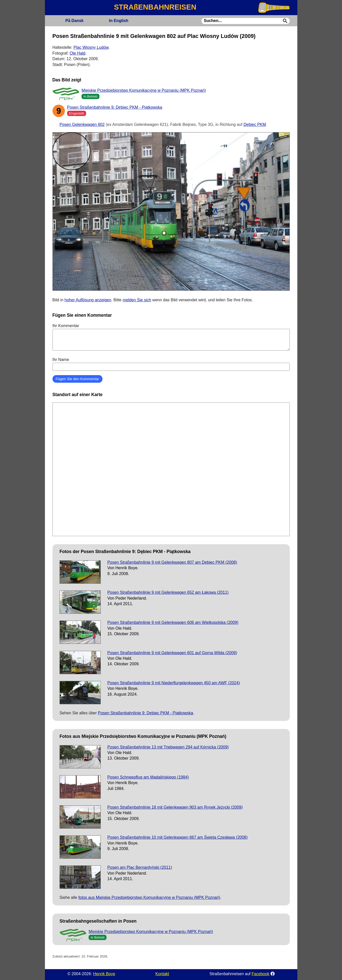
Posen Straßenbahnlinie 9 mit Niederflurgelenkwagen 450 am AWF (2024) (174, 683)
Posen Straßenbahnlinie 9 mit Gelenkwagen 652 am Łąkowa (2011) (168, 592)
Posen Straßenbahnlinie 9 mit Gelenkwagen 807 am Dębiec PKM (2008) (172, 562)
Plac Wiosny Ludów (91, 47)
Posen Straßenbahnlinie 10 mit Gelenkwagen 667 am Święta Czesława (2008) (177, 837)
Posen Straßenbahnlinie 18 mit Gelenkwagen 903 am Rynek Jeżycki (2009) (175, 807)
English (119, 21)
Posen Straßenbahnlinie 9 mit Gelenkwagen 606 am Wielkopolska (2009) (173, 622)
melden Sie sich (137, 300)
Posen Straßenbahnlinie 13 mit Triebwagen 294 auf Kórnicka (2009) (168, 747)
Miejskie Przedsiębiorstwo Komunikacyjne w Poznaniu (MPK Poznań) (144, 90)
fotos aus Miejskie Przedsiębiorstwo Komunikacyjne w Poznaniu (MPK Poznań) (149, 897)
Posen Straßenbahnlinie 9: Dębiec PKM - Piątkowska (115, 107)
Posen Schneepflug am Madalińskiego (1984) (148, 777)
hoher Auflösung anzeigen (88, 300)
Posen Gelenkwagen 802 (82, 124)
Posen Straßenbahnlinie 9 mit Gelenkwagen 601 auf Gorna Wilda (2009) (172, 653)
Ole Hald (77, 53)
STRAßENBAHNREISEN (155, 7)
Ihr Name (171, 364)
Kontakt (162, 974)
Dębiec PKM (255, 124)
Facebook (260, 974)
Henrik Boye (104, 974)
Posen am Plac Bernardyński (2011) (140, 867)
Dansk (74, 21)
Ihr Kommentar (171, 337)
